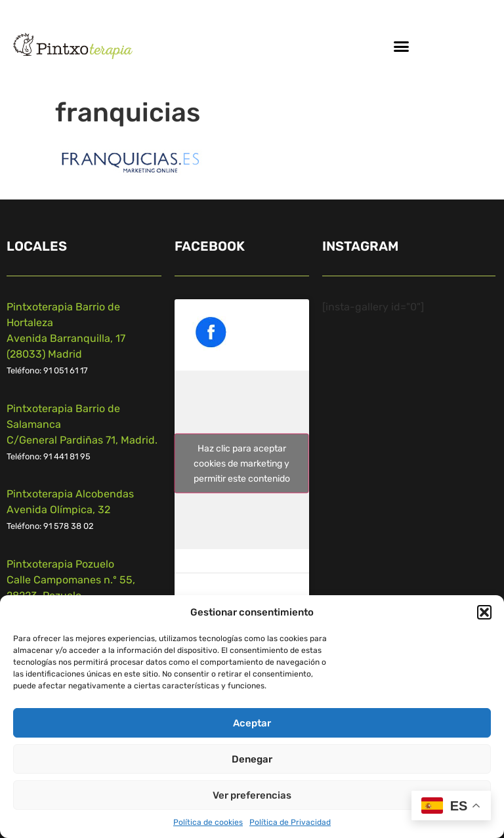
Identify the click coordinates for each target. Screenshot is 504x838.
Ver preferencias (252, 795)
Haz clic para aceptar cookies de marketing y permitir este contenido (242, 464)
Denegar (252, 759)
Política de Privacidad (290, 822)
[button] (484, 612)
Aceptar (252, 723)
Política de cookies (208, 822)
